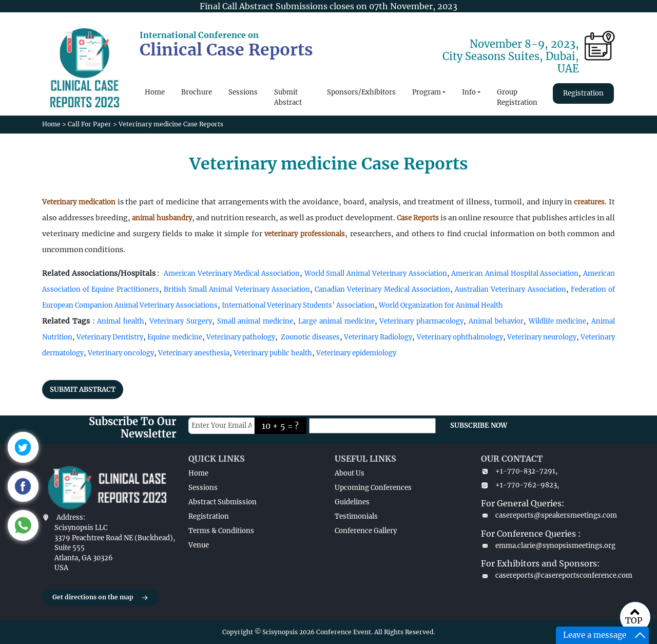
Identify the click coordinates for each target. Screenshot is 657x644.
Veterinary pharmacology (421, 321)
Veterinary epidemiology (356, 353)
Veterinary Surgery (181, 321)
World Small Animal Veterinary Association (376, 273)
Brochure (197, 92)
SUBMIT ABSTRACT (83, 390)
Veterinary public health (273, 353)
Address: (71, 517)
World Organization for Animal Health (441, 305)
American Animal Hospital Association (515, 273)
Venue (199, 545)
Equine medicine (175, 337)
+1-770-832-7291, (519, 471)
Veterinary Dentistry (110, 337)
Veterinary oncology (121, 353)
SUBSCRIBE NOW (479, 425)
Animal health (121, 321)
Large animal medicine (336, 321)
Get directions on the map (101, 598)
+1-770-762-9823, (520, 485)
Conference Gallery (366, 531)
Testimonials (356, 516)
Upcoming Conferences (373, 488)
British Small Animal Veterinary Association (237, 289)
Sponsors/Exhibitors (361, 92)
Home (155, 92)
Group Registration (517, 97)
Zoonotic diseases (310, 337)
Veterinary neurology (542, 337)
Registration (583, 93)
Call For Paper (90, 124)
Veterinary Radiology (378, 337)
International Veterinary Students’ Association (298, 305)
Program (427, 92)
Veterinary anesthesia (194, 353)
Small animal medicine (255, 321)
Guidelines (352, 502)
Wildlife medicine (558, 321)
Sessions (243, 92)
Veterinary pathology (241, 337)
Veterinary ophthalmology (460, 337)
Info (469, 92)
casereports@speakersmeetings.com (548, 515)
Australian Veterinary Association (510, 289)
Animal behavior (496, 321)
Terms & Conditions (221, 531)
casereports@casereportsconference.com (548, 575)
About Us (350, 473)
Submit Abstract (288, 97)
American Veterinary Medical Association (232, 273)
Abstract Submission (223, 502)
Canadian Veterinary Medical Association (382, 289)
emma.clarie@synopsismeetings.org (548, 546)
